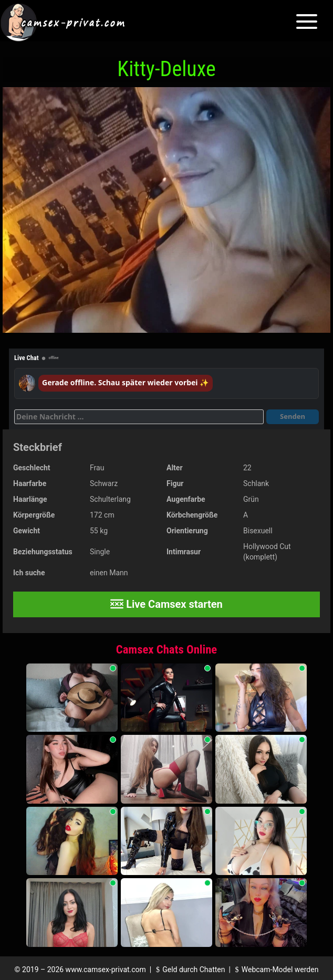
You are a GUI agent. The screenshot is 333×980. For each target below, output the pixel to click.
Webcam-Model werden (275, 970)
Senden (293, 416)
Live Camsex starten (166, 604)
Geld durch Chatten (189, 970)
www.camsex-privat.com (106, 970)
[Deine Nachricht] (139, 417)
